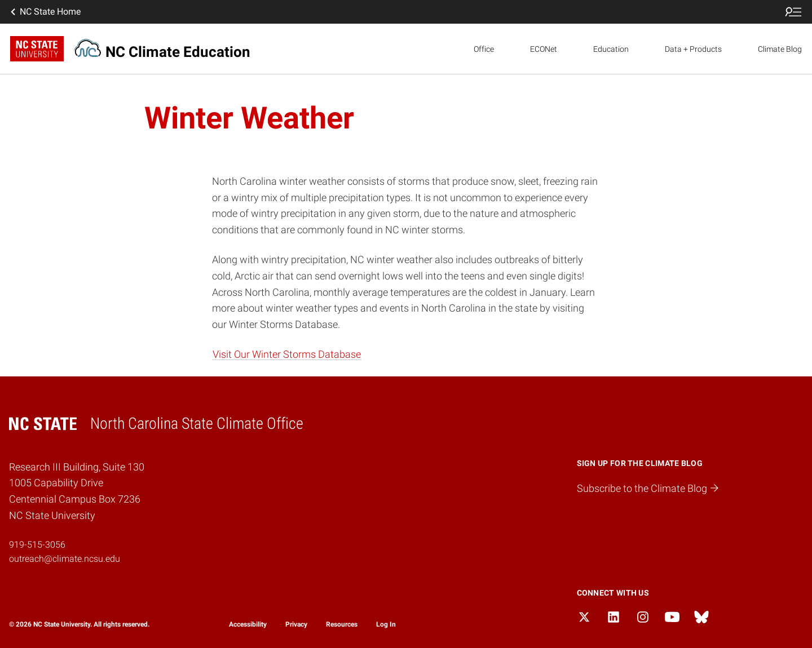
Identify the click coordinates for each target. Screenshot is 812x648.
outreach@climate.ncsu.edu (65, 559)
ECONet (544, 49)
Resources (342, 624)
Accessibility (248, 624)
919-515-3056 (37, 545)
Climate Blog (780, 49)
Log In (386, 624)
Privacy (296, 624)
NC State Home (45, 12)
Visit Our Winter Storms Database (287, 354)
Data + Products (693, 49)
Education (611, 49)
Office (484, 49)
